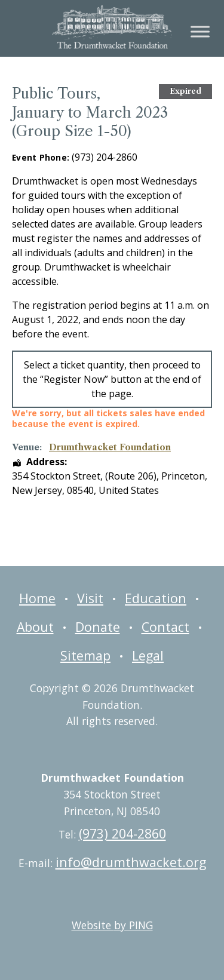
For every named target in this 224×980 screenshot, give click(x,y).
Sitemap (85, 655)
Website (112, 925)
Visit (90, 598)
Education (156, 598)
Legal (148, 655)
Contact (165, 627)
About (35, 627)
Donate (98, 627)
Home (37, 598)
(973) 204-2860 (122, 833)
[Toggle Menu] (200, 31)
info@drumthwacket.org (131, 862)
